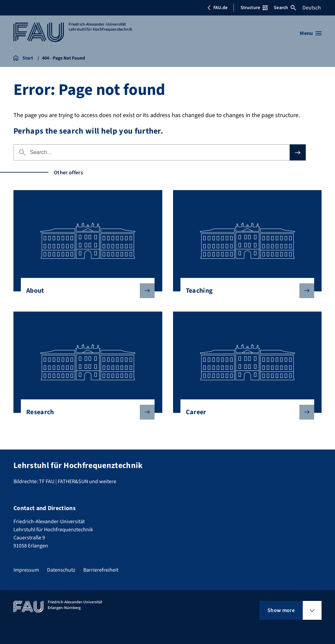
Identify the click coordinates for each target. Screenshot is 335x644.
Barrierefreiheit (101, 570)
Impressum (26, 570)
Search (285, 8)
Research (85, 412)
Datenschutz (61, 570)
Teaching (245, 291)
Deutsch (312, 8)
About (85, 291)
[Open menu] (311, 33)
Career (245, 412)
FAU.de (217, 8)
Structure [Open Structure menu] (254, 8)
